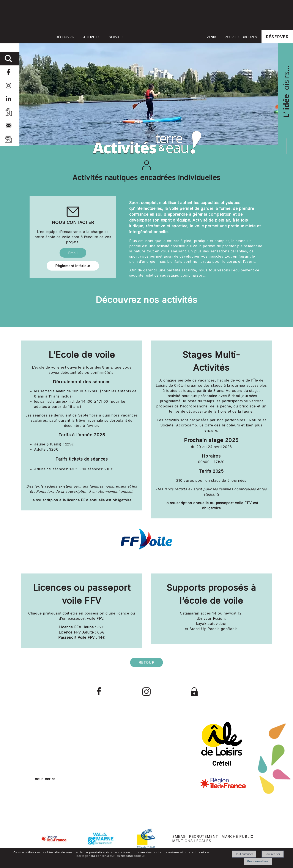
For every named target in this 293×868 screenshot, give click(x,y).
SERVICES (117, 37)
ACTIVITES (92, 37)
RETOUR (147, 662)
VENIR (211, 37)
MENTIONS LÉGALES (192, 841)
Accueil (166, 37)
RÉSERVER (277, 37)
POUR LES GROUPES (241, 37)
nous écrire (45, 779)
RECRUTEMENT (204, 836)
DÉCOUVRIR (65, 37)
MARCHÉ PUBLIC (237, 836)
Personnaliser (258, 861)
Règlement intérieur (73, 266)
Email (73, 253)
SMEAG (179, 836)
